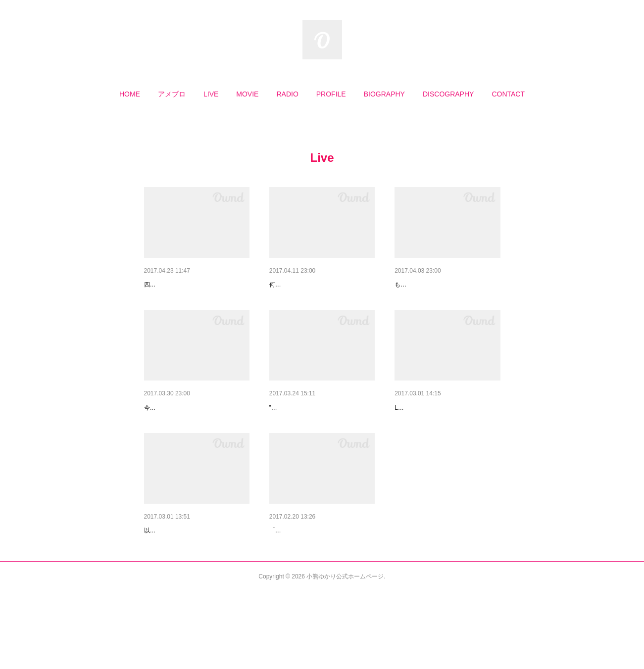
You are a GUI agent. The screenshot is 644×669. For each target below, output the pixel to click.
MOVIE (247, 94)
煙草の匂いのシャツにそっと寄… (196, 433)
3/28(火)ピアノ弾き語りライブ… (445, 433)
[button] (130, 94)
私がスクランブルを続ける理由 (318, 582)
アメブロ (172, 94)
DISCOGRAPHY (448, 94)
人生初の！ (161, 582)
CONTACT (508, 94)
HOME (130, 94)
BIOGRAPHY (384, 94)
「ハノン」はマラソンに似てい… (321, 285)
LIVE (211, 94)
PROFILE (331, 94)
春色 (276, 433)
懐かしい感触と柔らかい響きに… (196, 285)
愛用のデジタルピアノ (429, 285)
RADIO (287, 94)
